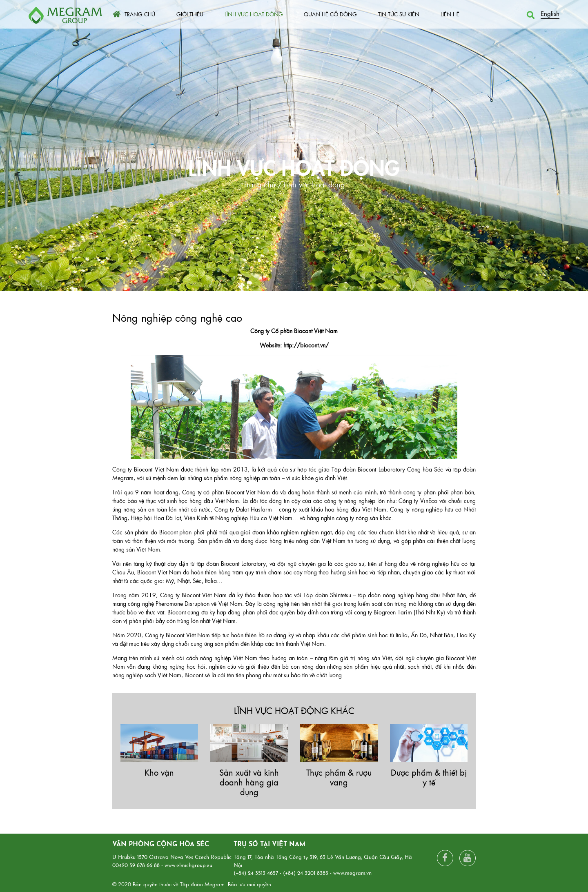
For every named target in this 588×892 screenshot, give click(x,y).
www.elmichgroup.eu (188, 866)
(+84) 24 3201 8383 (306, 873)
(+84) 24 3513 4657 (256, 873)
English (550, 13)
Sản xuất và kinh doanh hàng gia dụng (249, 782)
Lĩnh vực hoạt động (294, 166)
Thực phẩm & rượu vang (339, 777)
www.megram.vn (352, 873)
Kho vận (159, 772)
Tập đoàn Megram (202, 884)
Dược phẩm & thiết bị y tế (429, 777)
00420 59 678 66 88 (136, 866)
